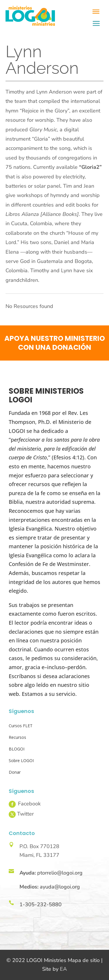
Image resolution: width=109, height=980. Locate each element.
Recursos (17, 737)
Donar (15, 772)
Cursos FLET (21, 726)
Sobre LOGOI (21, 760)
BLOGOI (17, 749)
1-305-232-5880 (41, 904)
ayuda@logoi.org (60, 887)
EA (63, 969)
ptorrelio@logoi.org (60, 873)
